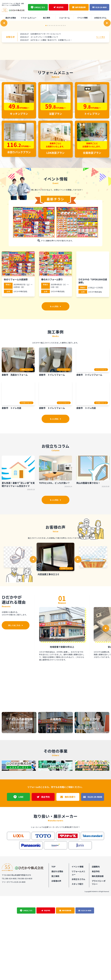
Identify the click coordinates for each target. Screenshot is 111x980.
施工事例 (47, 18)
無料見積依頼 (79, 7)
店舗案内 (96, 950)
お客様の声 (56, 965)
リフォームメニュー (29, 18)
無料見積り (68, 881)
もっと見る (101, 98)
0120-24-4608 (99, 7)
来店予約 (58, 7)
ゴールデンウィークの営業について (44, 98)
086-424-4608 (11, 962)
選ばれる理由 (11, 18)
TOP (53, 950)
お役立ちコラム (100, 18)
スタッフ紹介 (78, 968)
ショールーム (64, 18)
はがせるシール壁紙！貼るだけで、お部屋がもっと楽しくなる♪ (56, 102)
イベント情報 (82, 18)
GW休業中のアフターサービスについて (46, 95)
